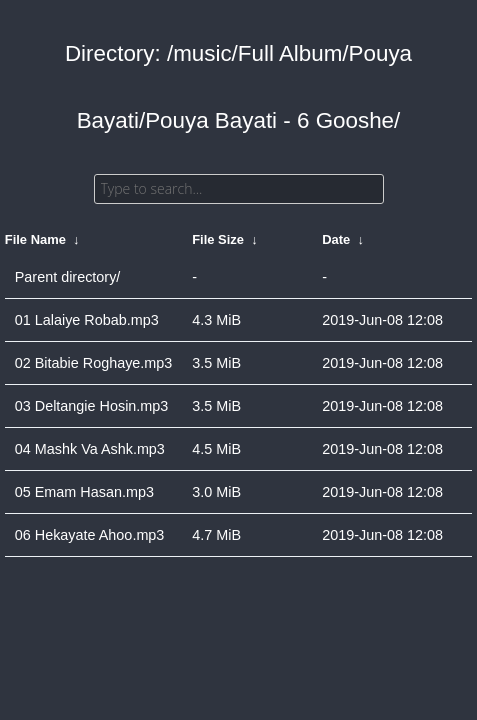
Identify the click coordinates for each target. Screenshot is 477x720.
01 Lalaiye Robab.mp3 (87, 320)
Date (336, 239)
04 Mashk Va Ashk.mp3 (90, 449)
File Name (35, 239)
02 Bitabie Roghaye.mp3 (94, 363)
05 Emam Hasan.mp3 (84, 492)
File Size (218, 239)
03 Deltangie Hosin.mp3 (92, 406)
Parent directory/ (68, 277)
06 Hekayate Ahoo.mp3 (90, 535)
